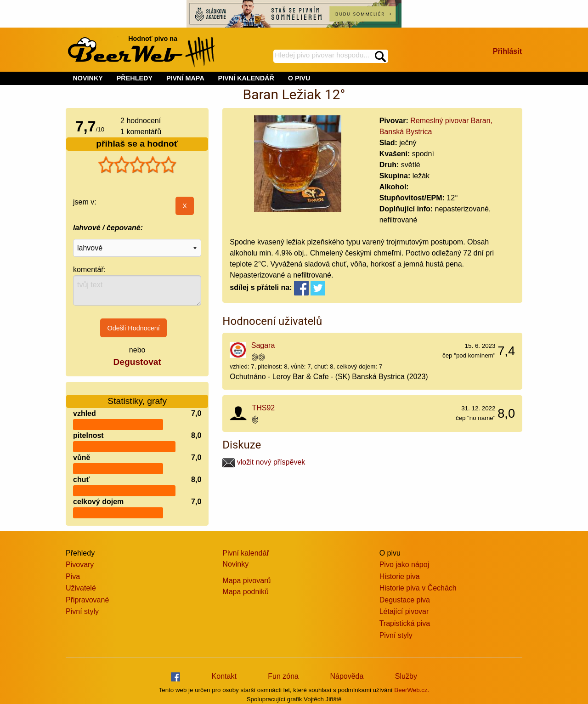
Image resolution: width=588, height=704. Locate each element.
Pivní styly (82, 611)
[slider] (137, 165)
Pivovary (80, 565)
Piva (73, 576)
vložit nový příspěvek (264, 462)
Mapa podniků (246, 592)
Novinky (235, 564)
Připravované (87, 600)
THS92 (263, 408)
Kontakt (224, 676)
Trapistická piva (405, 623)
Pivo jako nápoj (404, 565)
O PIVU (299, 78)
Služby (406, 676)
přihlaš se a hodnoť (137, 144)
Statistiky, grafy (137, 395)
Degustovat (137, 362)
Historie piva (400, 576)
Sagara (263, 345)
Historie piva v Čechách (418, 588)
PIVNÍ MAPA (185, 78)
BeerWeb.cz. (412, 690)
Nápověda (347, 676)
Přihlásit (507, 51)
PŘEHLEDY (135, 78)
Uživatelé (81, 588)
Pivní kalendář (246, 553)
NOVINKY (88, 78)
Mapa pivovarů (246, 581)
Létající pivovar (404, 611)
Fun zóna (283, 676)
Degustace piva (405, 600)
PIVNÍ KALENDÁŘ (246, 78)
